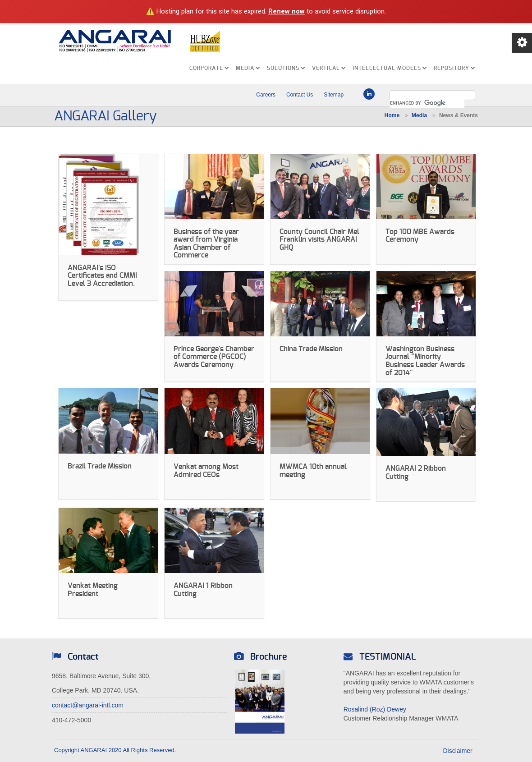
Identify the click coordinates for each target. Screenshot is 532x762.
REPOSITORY (454, 68)
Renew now (287, 11)
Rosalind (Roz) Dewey (375, 709)
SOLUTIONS (286, 68)
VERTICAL (329, 68)
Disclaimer (464, 751)
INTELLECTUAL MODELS (390, 68)
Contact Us (300, 95)
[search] (427, 103)
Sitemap (334, 95)
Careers (266, 95)
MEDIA (248, 68)
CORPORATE (209, 68)
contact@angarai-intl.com (88, 705)
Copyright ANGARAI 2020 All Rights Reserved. (115, 750)
